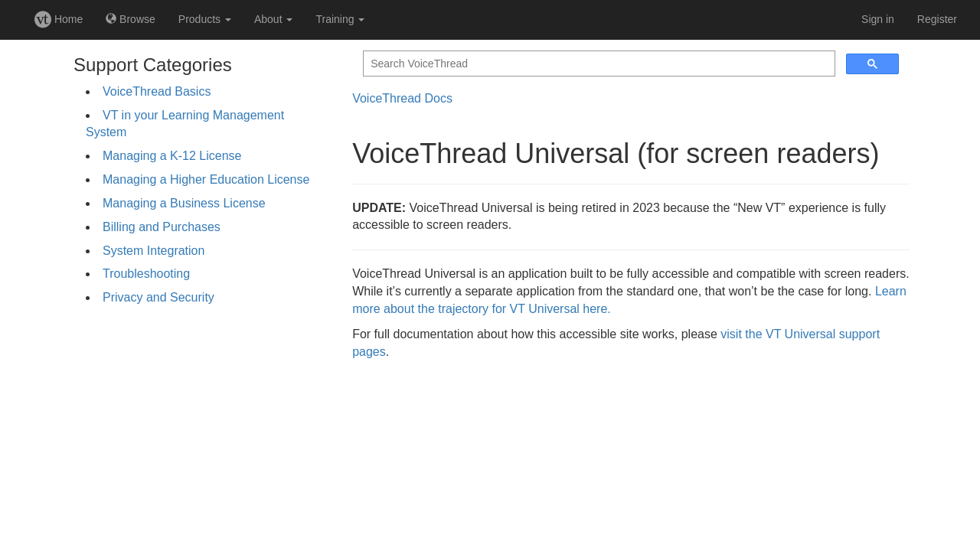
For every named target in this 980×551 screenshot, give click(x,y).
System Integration (154, 251)
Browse (131, 19)
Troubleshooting (146, 274)
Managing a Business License (184, 203)
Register (937, 19)
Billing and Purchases (162, 227)
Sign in (878, 19)
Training (340, 19)
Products (205, 19)
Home (59, 19)
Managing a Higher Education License (206, 179)
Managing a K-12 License (172, 156)
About (273, 19)
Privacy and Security (158, 297)
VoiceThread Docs (402, 98)
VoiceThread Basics (157, 91)
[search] (598, 64)
